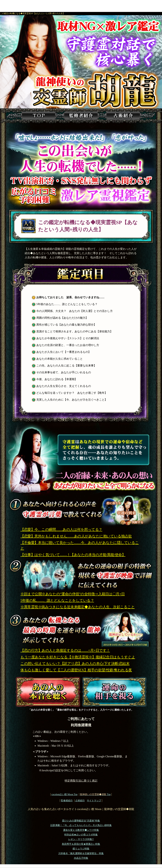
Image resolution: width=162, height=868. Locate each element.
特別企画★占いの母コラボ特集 (81, 835)
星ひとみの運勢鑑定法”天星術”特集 (81, 821)
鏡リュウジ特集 (81, 849)
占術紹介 (80, 800)
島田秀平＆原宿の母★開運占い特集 (81, 844)
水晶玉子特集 (81, 858)
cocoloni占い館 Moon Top (64, 794)
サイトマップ (94, 800)
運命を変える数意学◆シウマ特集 (81, 830)
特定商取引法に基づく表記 (81, 781)
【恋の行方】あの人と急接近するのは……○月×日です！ (65, 650)
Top (95, 794)
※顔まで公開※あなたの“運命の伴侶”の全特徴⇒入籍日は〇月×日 (73, 594)
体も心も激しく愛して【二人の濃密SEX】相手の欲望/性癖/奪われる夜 (76, 670)
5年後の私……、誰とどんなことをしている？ (57, 600)
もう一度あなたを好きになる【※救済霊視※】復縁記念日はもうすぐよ (78, 657)
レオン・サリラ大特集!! (81, 839)
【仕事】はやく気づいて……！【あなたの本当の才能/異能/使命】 (73, 555)
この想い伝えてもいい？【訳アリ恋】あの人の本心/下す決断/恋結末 (75, 664)
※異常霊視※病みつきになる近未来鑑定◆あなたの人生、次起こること (78, 607)
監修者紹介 (67, 800)
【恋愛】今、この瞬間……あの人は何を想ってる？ (61, 529)
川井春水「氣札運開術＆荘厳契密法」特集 (81, 853)
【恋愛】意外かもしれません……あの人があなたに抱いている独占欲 (76, 536)
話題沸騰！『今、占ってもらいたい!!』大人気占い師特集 (81, 825)
